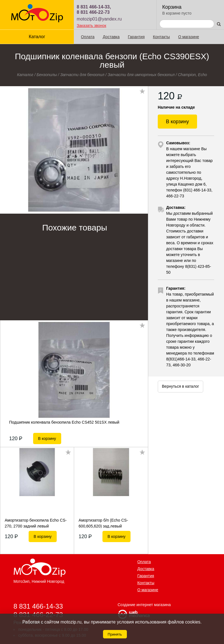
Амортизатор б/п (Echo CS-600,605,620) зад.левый (103, 523)
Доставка (111, 37)
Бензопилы (47, 75)
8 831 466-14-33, (94, 7)
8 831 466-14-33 (38, 606)
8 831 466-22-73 (93, 12)
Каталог (37, 37)
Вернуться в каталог (180, 386)
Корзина (172, 7)
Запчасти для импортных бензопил (141, 75)
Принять (115, 634)
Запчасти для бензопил (82, 75)
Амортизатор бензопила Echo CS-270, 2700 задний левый (36, 523)
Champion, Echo (193, 75)
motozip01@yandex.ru (99, 19)
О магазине (189, 37)
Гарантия (136, 37)
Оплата (88, 37)
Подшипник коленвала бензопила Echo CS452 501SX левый (64, 422)
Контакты (161, 37)
